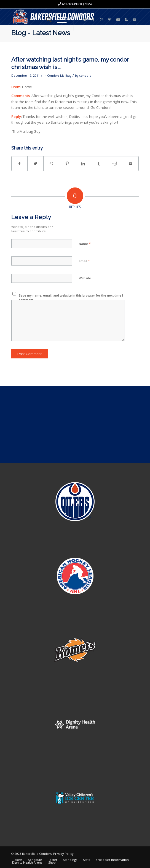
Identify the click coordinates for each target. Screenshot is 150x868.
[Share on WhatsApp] (51, 164)
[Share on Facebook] (20, 164)
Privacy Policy (63, 854)
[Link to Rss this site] (126, 20)
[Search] (46, 20)
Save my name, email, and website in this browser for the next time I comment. (71, 298)
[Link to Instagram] (101, 20)
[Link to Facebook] (93, 20)
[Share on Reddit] (115, 164)
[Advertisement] (75, 424)
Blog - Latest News (41, 33)
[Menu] (59, 20)
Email (84, 261)
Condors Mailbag (59, 76)
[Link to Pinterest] (110, 20)
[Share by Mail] (131, 164)
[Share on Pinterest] (67, 164)
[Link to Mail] (135, 20)
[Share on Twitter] (35, 164)
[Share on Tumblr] (99, 164)
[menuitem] (46, 20)
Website (85, 278)
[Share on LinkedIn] (83, 164)
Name (85, 244)
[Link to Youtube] (118, 20)
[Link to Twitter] (85, 20)
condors (85, 76)
